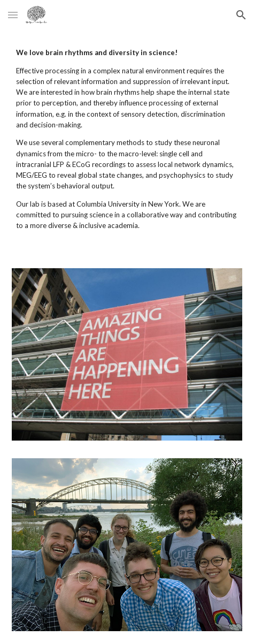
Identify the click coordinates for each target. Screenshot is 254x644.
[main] (127, 143)
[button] (13, 15)
